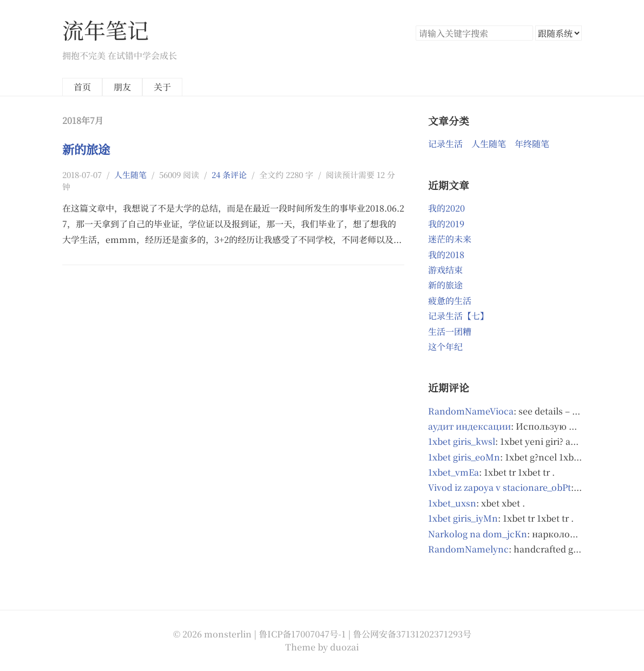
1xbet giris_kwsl (462, 441)
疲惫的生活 (450, 301)
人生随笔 (130, 175)
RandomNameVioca (471, 411)
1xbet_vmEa (454, 472)
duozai (344, 647)
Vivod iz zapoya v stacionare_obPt (500, 487)
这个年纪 (445, 347)
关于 (162, 87)
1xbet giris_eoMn (464, 457)
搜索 (524, 33)
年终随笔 (532, 144)
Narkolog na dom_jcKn (478, 534)
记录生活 (445, 144)
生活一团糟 (450, 331)
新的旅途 (86, 149)
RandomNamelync (468, 549)
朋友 (122, 87)
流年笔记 (106, 29)
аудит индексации (469, 426)
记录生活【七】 (458, 316)
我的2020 (446, 208)
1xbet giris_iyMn (463, 518)
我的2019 (446, 224)
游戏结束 (445, 270)
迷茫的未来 (450, 239)
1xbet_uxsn (452, 503)
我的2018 (446, 255)
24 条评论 (229, 175)
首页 (82, 87)
